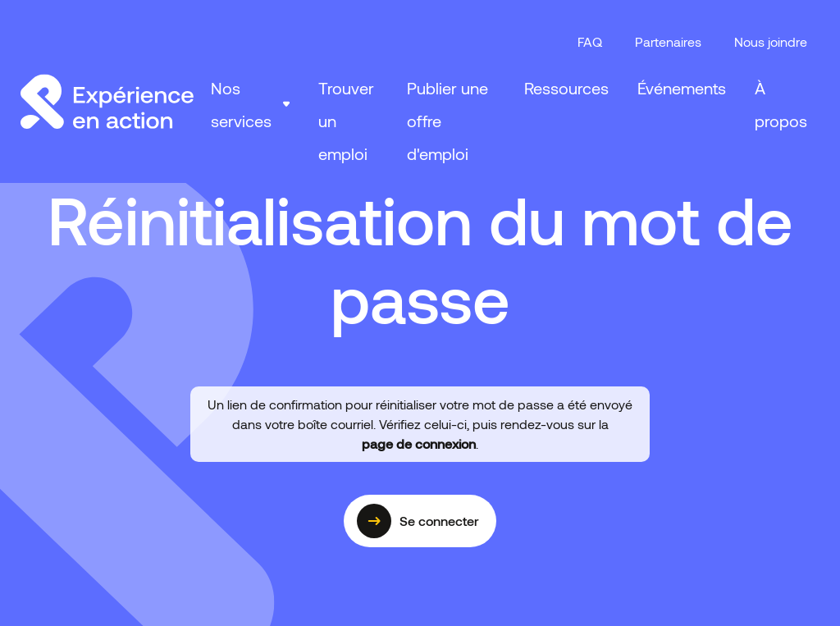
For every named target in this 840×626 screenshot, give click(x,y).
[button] (250, 104)
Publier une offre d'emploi (447, 121)
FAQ (590, 41)
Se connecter (418, 521)
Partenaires (668, 41)
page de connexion (419, 443)
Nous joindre (771, 41)
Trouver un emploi (346, 121)
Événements (682, 88)
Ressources (566, 88)
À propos (781, 104)
